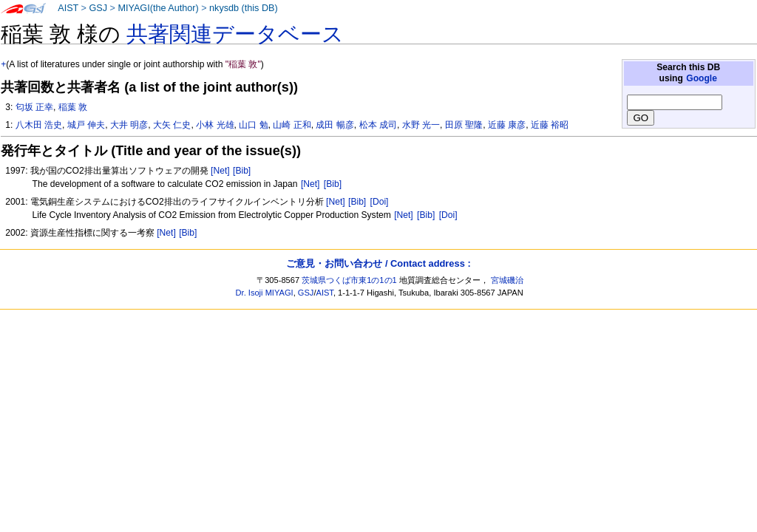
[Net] (220, 171)
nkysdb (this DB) (244, 8)
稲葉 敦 (73, 107)
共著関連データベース (235, 34)
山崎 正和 (292, 125)
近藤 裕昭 (550, 125)
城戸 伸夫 (86, 125)
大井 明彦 (129, 125)
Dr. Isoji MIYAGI (265, 293)
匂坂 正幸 (34, 107)
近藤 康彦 (507, 125)
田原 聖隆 (464, 125)
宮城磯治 (507, 280)
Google (702, 78)
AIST (68, 8)
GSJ (98, 8)
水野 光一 (421, 125)
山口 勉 (253, 125)
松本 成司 (378, 125)
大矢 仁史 (172, 125)
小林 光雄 (215, 125)
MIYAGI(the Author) (158, 8)
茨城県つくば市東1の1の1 (349, 280)
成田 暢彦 (335, 125)
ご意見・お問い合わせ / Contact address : (378, 263)
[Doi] (380, 202)
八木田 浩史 (39, 125)
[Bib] (242, 171)
